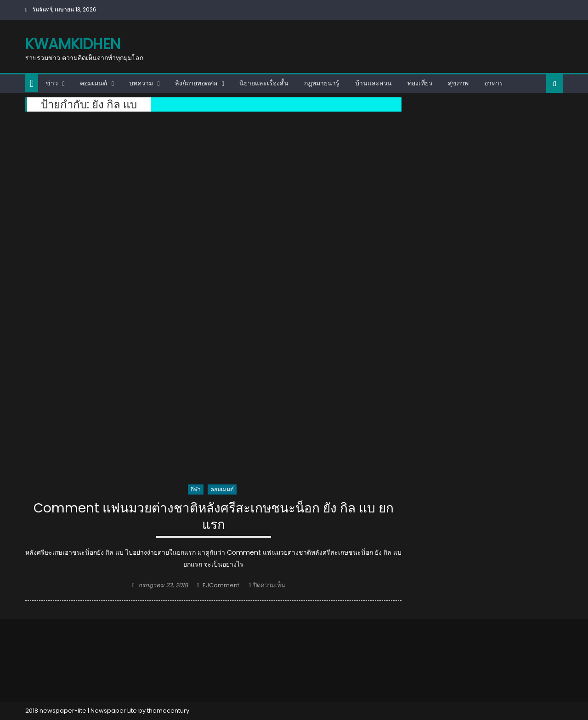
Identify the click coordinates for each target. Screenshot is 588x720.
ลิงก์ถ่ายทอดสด (196, 83)
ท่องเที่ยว (420, 83)
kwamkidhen (73, 44)
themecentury (168, 711)
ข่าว (52, 83)
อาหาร (494, 83)
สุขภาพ (458, 83)
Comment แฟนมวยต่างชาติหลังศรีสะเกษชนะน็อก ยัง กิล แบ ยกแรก (214, 517)
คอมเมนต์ (93, 83)
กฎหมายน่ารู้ (322, 83)
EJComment (221, 585)
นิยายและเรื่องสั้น (264, 83)
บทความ (141, 83)
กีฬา (196, 489)
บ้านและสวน (373, 83)
